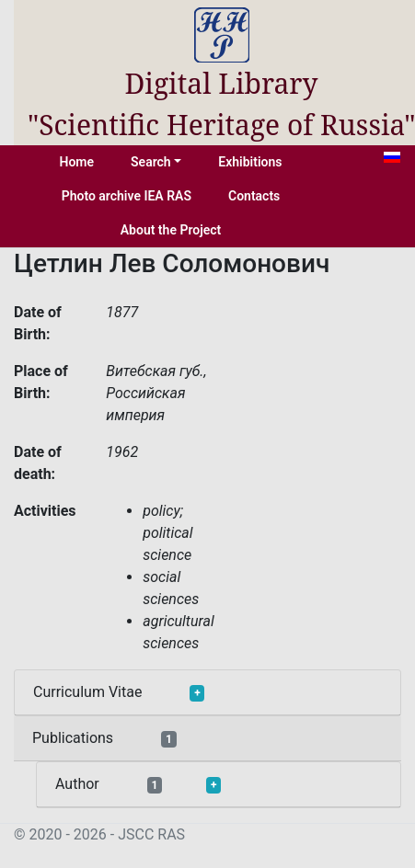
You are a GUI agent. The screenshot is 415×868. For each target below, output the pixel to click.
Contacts (254, 196)
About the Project (171, 230)
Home (77, 162)
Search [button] (151, 162)
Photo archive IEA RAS (127, 196)
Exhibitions (250, 162)
